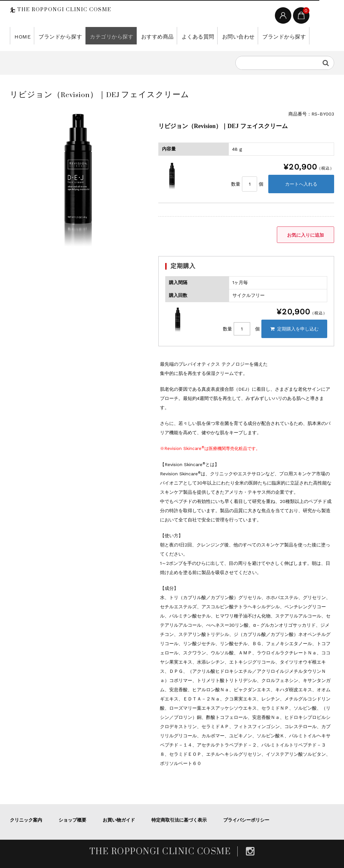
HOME (21, 36)
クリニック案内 (26, 820)
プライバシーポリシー (246, 820)
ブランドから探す (55, 36)
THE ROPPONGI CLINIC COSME (63, 10)
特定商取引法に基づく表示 (179, 820)
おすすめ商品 (142, 36)
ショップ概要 (72, 820)
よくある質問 (178, 36)
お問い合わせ (214, 36)
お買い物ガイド (119, 820)
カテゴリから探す (101, 36)
